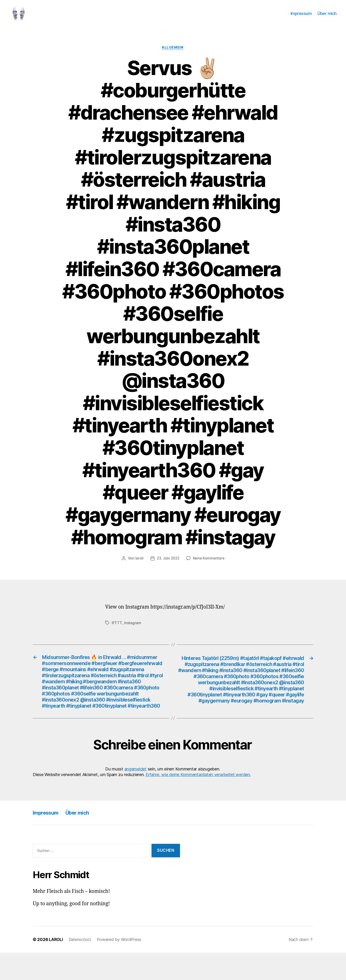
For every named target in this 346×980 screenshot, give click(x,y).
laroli (138, 566)
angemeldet (135, 796)
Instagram (132, 631)
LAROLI (56, 967)
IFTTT (117, 631)
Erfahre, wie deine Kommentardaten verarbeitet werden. (198, 802)
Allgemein (173, 55)
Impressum (301, 17)
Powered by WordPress (121, 967)
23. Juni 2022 (168, 566)
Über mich (327, 17)
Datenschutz (81, 967)
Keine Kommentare (209, 566)
